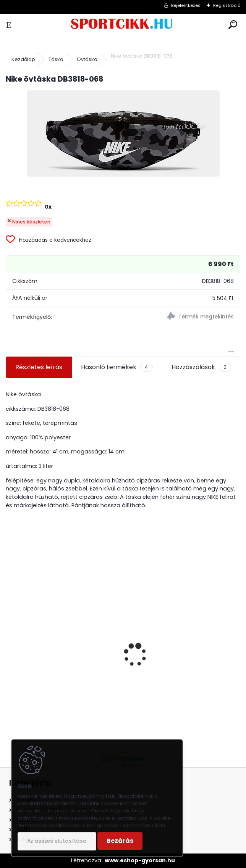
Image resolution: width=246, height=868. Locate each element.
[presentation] (10, 641)
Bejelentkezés (186, 5)
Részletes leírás (39, 367)
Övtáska (87, 59)
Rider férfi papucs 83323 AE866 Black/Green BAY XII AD (177, 663)
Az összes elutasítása (57, 841)
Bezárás (120, 841)
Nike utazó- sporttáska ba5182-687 (59, 678)
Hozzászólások (201, 367)
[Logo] (123, 25)
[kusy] (152, 711)
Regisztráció (227, 5)
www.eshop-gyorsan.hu (140, 860)
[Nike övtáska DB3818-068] (123, 133)
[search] (233, 25)
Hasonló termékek (117, 367)
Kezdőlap (23, 59)
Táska (56, 59)
